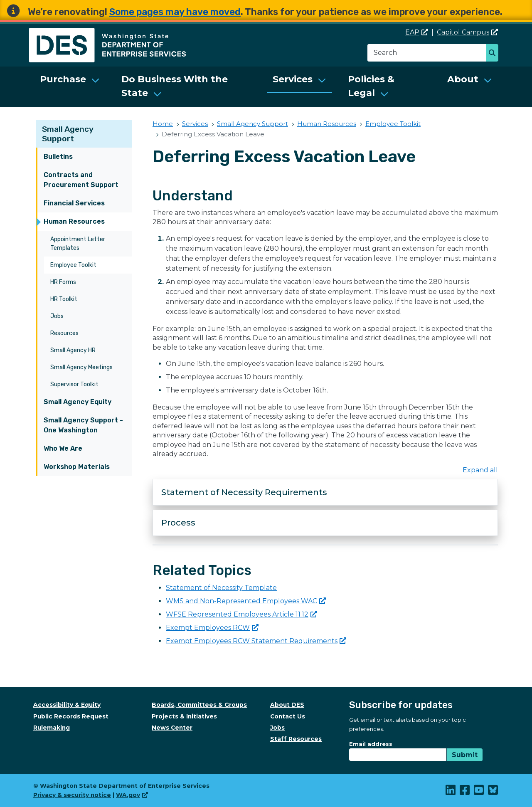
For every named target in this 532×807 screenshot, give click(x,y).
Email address (371, 744)
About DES (287, 705)
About (463, 79)
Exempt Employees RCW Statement (256, 641)
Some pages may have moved (175, 12)
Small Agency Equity (78, 402)
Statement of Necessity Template (221, 588)
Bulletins (58, 157)
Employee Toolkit (73, 265)
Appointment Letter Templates (78, 244)
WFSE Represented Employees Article (241, 614)
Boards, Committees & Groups (199, 705)
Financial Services (74, 203)
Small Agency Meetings (81, 367)
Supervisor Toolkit (74, 384)
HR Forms (63, 282)
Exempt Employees (212, 628)
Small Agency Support (68, 134)
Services (293, 79)
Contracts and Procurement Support (81, 180)
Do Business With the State (175, 86)
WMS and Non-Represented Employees (246, 601)
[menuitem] (70, 87)
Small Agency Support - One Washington (83, 425)
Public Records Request (71, 716)
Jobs (57, 316)
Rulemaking (52, 728)
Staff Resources (296, 739)
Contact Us (288, 716)
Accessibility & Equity (67, 705)
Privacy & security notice (72, 795)
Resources (64, 333)
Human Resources (74, 221)
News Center (172, 728)
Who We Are (63, 448)
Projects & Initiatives (184, 716)
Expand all (480, 470)
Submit (465, 755)
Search (494, 54)
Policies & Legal (371, 86)
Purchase (63, 79)
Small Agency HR (73, 350)
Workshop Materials (77, 467)
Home (163, 124)
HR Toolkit (64, 299)
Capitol (467, 32)
